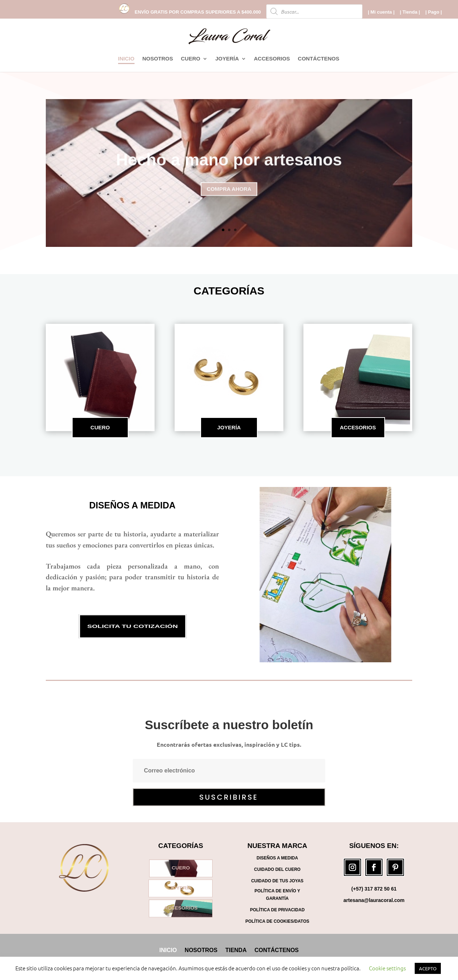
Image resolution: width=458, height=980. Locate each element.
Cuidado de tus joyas (277, 881)
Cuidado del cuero (277, 869)
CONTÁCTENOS (318, 59)
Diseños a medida (132, 505)
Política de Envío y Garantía (277, 894)
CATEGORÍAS (229, 291)
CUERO (190, 59)
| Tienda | (410, 12)
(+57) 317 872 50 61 (374, 889)
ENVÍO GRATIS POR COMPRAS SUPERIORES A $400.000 (198, 12)
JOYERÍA (227, 59)
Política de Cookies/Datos (277, 921)
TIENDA (236, 950)
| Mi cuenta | (381, 12)
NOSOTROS (158, 59)
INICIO (126, 59)
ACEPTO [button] (428, 968)
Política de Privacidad (277, 910)
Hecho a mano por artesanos (229, 166)
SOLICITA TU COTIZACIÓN (132, 626)
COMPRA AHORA (229, 196)
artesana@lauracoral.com (374, 900)
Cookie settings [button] (387, 968)
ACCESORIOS (272, 59)
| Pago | (434, 12)
